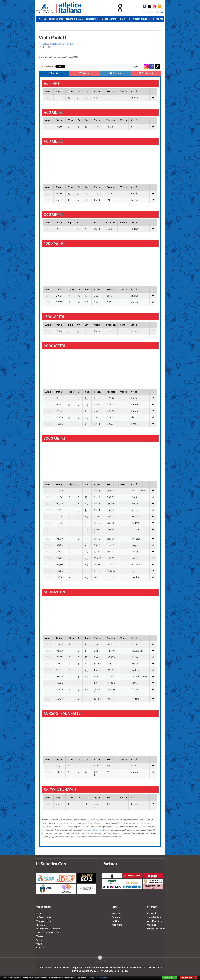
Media (151, 19)
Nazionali (146, 73)
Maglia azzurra (66, 19)
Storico (115, 73)
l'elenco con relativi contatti (94, 830)
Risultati (54, 73)
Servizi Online (154, 917)
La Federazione (51, 19)
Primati (85, 73)
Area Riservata (155, 921)
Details (91, 978)
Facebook (116, 917)
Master (136, 19)
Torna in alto (100, 962)
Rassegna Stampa (156, 929)
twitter (150, 6)
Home (39, 914)
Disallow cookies (188, 978)
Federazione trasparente (96, 19)
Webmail (152, 925)
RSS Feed (116, 914)
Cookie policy (121, 971)
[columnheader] (48, 91)
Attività (159, 19)
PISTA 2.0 (79, 19)
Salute (144, 19)
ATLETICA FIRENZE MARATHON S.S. (56, 44)
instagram (155, 6)
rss (160, 6)
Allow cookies (169, 978)
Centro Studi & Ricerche (120, 19)
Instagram (117, 925)
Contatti (152, 914)
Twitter (115, 921)
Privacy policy (106, 971)
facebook (145, 6)
